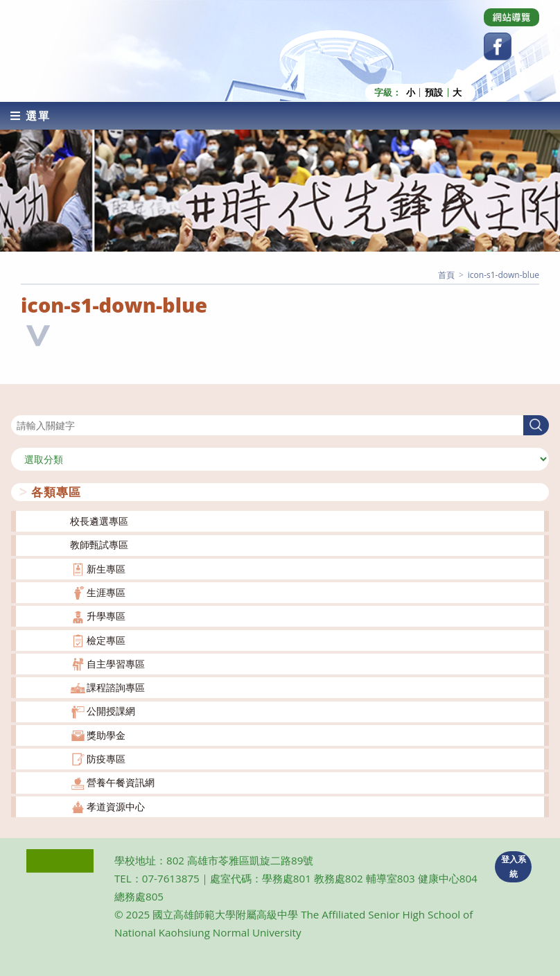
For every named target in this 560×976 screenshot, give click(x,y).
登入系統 (514, 866)
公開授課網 (111, 711)
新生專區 (106, 569)
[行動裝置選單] (30, 116)
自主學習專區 (116, 664)
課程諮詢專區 (116, 687)
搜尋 (21, 407)
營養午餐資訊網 (121, 782)
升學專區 (106, 616)
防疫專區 (106, 759)
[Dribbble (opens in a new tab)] (511, 17)
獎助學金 (106, 735)
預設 (434, 93)
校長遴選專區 (99, 521)
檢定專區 (106, 640)
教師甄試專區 (99, 544)
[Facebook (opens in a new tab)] (498, 46)
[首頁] (446, 275)
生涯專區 (106, 592)
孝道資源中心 (116, 807)
